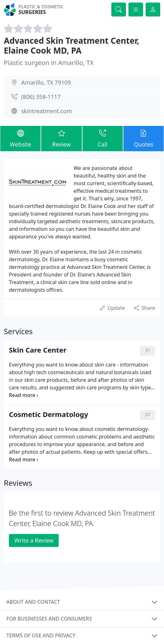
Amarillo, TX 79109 (46, 82)
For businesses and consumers (49, 619)
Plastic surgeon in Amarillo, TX (49, 63)
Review (61, 138)
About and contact (33, 602)
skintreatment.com (47, 111)
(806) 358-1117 (41, 97)
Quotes (144, 138)
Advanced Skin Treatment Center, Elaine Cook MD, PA (72, 46)
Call (103, 138)
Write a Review (34, 540)
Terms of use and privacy (41, 635)
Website (20, 138)
